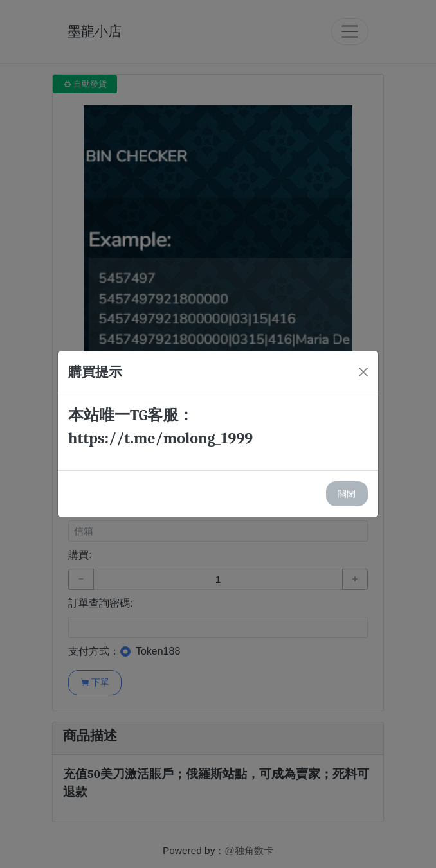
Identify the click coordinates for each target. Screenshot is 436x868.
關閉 (347, 493)
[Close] (363, 372)
